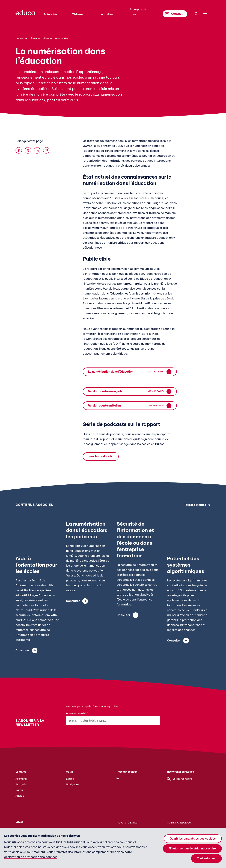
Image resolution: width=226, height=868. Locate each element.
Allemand (21, 779)
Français (21, 785)
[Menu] (205, 14)
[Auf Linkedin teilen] (37, 150)
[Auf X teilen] (28, 150)
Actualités (50, 14)
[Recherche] (196, 14)
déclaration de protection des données (31, 857)
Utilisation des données (55, 39)
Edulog (70, 779)
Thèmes (78, 14)
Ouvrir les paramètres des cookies (193, 839)
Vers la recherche (180, 779)
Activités (107, 14)
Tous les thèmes (195, 505)
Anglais (20, 796)
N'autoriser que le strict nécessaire (192, 848)
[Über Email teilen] (46, 150)
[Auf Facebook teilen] (19, 150)
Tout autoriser (206, 858)
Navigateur (73, 785)
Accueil (20, 39)
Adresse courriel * (77, 713)
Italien (19, 790)
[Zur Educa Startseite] (25, 14)
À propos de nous (138, 12)
